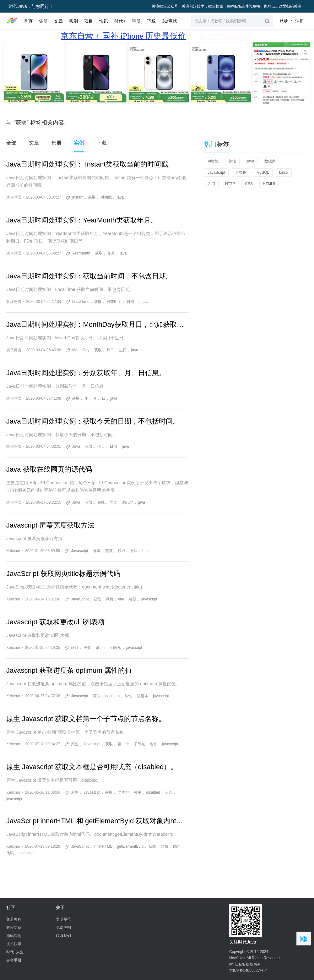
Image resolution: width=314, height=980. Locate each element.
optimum (112, 696)
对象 (165, 846)
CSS (249, 184)
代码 (10, 853)
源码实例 (14, 936)
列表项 (116, 648)
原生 (75, 744)
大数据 (241, 172)
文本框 (123, 792)
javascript (149, 599)
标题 (133, 599)
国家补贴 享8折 (226, 36)
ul (97, 648)
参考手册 (14, 960)
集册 (57, 143)
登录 (284, 21)
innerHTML (103, 846)
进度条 (143, 696)
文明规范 (63, 919)
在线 (101, 502)
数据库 (270, 161)
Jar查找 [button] (169, 21)
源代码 (128, 502)
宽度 (109, 551)
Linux (284, 172)
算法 (232, 161)
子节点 (139, 744)
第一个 (123, 744)
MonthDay (81, 350)
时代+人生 (15, 952)
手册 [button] (136, 21)
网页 (113, 502)
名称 (154, 744)
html (146, 551)
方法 (134, 551)
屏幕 (97, 551)
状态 (169, 792)
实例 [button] (73, 21)
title (121, 599)
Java (76, 446)
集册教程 (14, 919)
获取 (92, 197)
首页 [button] (28, 21)
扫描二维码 (304, 939)
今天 (101, 446)
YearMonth (81, 253)
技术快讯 (14, 944)
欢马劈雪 (14, 197)
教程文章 (14, 928)
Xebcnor (13, 551)
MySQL (263, 172)
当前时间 (114, 302)
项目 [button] (89, 21)
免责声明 (63, 928)
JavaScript (80, 599)
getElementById (130, 846)
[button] (232, 21)
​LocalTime (81, 302)
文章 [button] (58, 21)
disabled (153, 792)
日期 (113, 446)
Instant (78, 197)
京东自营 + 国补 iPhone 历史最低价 (123, 36)
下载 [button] (151, 21)
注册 (300, 21)
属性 (128, 696)
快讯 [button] (104, 21)
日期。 (132, 302)
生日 (123, 350)
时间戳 (106, 197)
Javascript (79, 551)
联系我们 (63, 936)
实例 (79, 143)
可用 (138, 792)
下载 (102, 143)
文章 (34, 143)
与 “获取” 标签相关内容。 (38, 123)
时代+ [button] (120, 21)
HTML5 (269, 184)
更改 (87, 648)
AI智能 (213, 161)
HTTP (230, 184)
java (120, 197)
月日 (110, 350)
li (104, 648)
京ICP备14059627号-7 (248, 971)
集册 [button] (43, 21)
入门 (211, 184)
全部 (11, 143)
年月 (111, 253)
